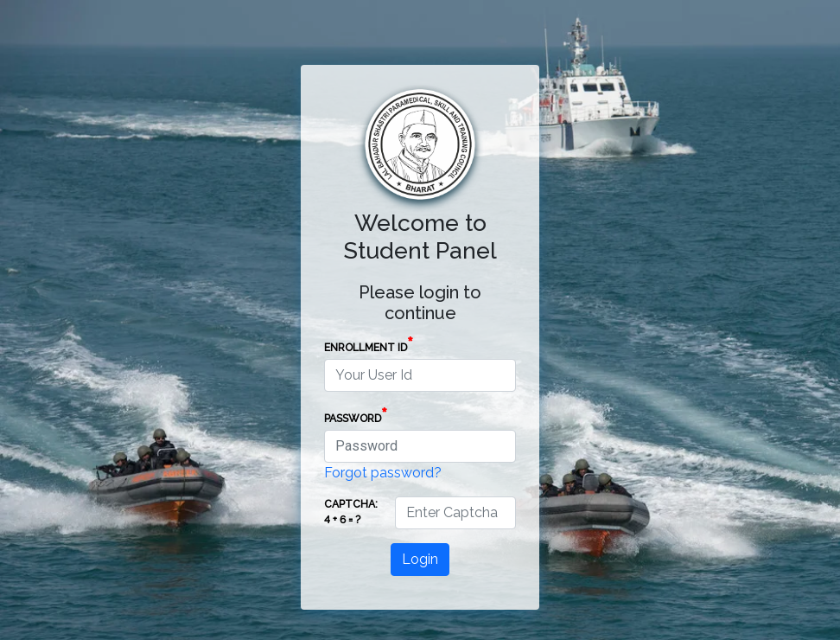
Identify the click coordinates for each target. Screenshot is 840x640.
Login (420, 559)
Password (356, 415)
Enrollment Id (369, 344)
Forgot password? (383, 473)
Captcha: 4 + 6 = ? (351, 512)
